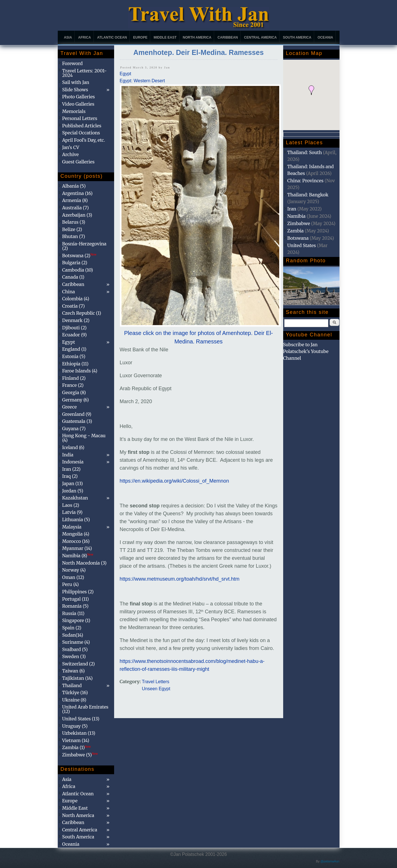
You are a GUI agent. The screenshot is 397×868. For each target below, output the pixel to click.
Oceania (325, 37)
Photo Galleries (79, 97)
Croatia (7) (74, 306)
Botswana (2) (79, 256)
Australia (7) (76, 208)
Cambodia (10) (78, 270)
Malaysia (72, 527)
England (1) (74, 349)
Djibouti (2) (75, 328)
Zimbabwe (299, 223)
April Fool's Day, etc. (84, 140)
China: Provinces (306, 181)
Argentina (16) (77, 193)
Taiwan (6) (74, 671)
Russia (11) (73, 613)
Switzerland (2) (79, 664)
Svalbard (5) (75, 649)
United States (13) (81, 719)
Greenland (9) (77, 414)
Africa (84, 37)
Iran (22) (71, 469)
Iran (292, 209)
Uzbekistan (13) (79, 733)
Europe (140, 37)
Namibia (297, 216)
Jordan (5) (73, 491)
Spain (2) (72, 628)
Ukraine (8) (74, 700)
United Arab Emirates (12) (85, 709)
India (68, 455)
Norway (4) (74, 570)
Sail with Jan (76, 82)
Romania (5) (76, 606)
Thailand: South (305, 152)
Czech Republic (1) (82, 313)
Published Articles (82, 126)
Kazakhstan (75, 498)
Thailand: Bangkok (308, 195)
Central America (260, 37)
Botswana (298, 238)
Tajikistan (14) (77, 678)
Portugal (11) (76, 599)
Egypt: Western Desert (142, 81)
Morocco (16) (76, 541)
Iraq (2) (70, 476)
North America (197, 37)
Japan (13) (73, 483)
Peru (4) (71, 584)
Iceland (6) (73, 447)
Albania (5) (74, 186)
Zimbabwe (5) (80, 755)
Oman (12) (73, 577)
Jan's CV (71, 147)
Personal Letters (80, 118)
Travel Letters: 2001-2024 (85, 73)
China (69, 292)
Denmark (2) (76, 320)
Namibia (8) (78, 556)
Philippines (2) (78, 592)
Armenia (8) (75, 200)
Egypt (126, 74)
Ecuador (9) (75, 335)
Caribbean (228, 37)
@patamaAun (330, 861)
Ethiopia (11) (76, 364)
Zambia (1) (77, 747)
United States (302, 245)
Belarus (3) (74, 222)
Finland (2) (74, 378)
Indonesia (73, 462)
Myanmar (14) (77, 548)
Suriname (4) (76, 642)
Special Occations (81, 133)
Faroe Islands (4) (80, 371)
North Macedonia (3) (85, 563)
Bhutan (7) (74, 236)
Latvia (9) (72, 512)
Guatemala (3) (77, 421)
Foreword (73, 63)
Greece (70, 407)
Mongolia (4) (76, 534)
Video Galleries (78, 104)
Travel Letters (156, 682)
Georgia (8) (74, 392)
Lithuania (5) (76, 520)
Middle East (165, 37)
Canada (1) (73, 277)
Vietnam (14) (76, 740)
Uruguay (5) (75, 726)
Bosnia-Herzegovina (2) (84, 246)
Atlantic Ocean (112, 37)
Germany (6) (76, 400)
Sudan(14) (73, 635)
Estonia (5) (74, 356)
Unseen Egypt (156, 689)
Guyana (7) (74, 429)
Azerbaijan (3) (77, 215)
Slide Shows (75, 90)
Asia (68, 37)
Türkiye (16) (75, 692)
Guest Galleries (78, 162)
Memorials (74, 111)
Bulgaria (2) (75, 263)
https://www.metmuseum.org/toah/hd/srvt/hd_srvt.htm (180, 579)
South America (297, 37)
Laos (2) (71, 505)
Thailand (72, 685)
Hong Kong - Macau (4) (84, 438)
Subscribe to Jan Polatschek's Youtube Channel (306, 351)
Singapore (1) (76, 620)
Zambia (296, 231)
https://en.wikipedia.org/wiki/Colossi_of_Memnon (174, 481)
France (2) (73, 385)
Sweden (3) (74, 656)
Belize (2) (72, 229)
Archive (71, 154)
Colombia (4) (76, 299)
